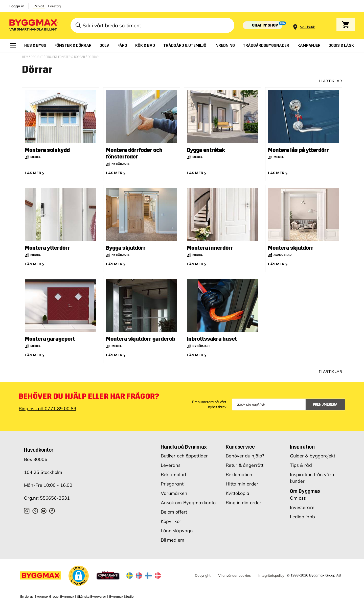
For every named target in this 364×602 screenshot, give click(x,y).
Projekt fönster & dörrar (66, 57)
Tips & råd (301, 464)
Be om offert (174, 511)
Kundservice (240, 446)
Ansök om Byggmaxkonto (188, 501)
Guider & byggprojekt (313, 455)
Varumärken (174, 492)
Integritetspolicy (271, 574)
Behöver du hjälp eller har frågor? (89, 395)
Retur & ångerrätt (245, 464)
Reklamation (239, 473)
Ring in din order (244, 501)
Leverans (171, 464)
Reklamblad (173, 473)
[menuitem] (13, 46)
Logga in (17, 6)
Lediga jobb (302, 515)
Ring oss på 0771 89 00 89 (48, 407)
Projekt (37, 57)
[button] (79, 575)
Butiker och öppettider (184, 455)
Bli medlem (173, 539)
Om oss (298, 497)
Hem (25, 57)
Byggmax (67, 596)
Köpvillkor (171, 520)
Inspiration (302, 446)
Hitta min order (242, 483)
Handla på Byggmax (184, 446)
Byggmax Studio (121, 596)
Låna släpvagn (177, 529)
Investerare (302, 506)
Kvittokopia (237, 492)
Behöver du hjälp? (245, 455)
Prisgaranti (173, 483)
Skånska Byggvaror (92, 596)
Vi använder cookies (234, 574)
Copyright (203, 574)
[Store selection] (307, 25)
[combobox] (152, 25)
